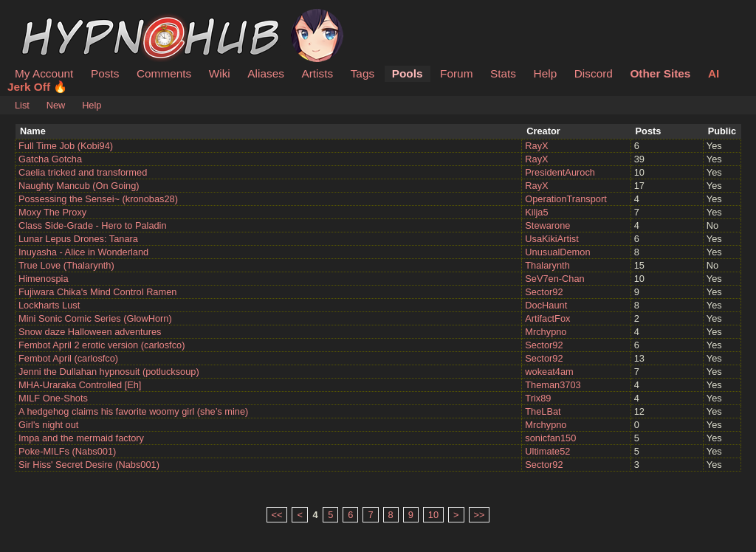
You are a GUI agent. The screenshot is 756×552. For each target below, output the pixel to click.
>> (480, 515)
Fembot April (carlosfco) (68, 358)
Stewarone (547, 225)
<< (277, 515)
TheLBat (543, 411)
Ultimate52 (547, 451)
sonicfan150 (550, 438)
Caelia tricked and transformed (83, 172)
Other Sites (660, 73)
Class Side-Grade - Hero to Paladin (93, 225)
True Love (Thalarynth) (66, 265)
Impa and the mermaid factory (81, 438)
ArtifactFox (547, 318)
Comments (164, 73)
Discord (594, 73)
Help (546, 73)
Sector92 (544, 292)
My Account (44, 73)
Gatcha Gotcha (50, 159)
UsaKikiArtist (552, 239)
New (56, 105)
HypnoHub (55, 17)
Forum (456, 73)
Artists (317, 73)
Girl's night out (48, 425)
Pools (408, 73)
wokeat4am (549, 372)
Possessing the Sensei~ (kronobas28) (98, 199)
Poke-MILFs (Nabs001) (67, 451)
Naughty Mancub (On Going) (79, 186)
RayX (536, 146)
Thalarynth (547, 265)
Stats (503, 73)
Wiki (220, 73)
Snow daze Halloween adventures (90, 332)
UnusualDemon (557, 252)
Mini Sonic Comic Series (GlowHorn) (95, 318)
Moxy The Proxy (52, 212)
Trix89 (538, 398)
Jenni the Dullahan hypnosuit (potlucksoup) (109, 372)
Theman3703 (553, 385)
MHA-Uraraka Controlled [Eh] (80, 385)
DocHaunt (546, 305)
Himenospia (44, 279)
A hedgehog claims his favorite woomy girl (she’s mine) (133, 411)
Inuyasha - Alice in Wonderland (83, 252)
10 (433, 515)
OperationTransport (566, 199)
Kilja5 (536, 212)
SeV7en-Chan (554, 279)
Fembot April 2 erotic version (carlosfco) (102, 345)
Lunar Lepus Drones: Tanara (78, 239)
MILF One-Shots (53, 398)
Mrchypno (546, 332)
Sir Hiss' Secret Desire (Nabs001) (89, 465)
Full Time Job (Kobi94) (66, 146)
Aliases (266, 73)
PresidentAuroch (560, 172)
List (22, 105)
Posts (105, 73)
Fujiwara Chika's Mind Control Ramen (97, 292)
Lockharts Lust (49, 305)
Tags (362, 73)
